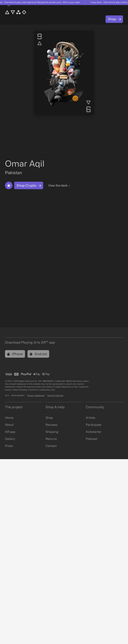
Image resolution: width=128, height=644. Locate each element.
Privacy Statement (36, 396)
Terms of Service (55, 396)
